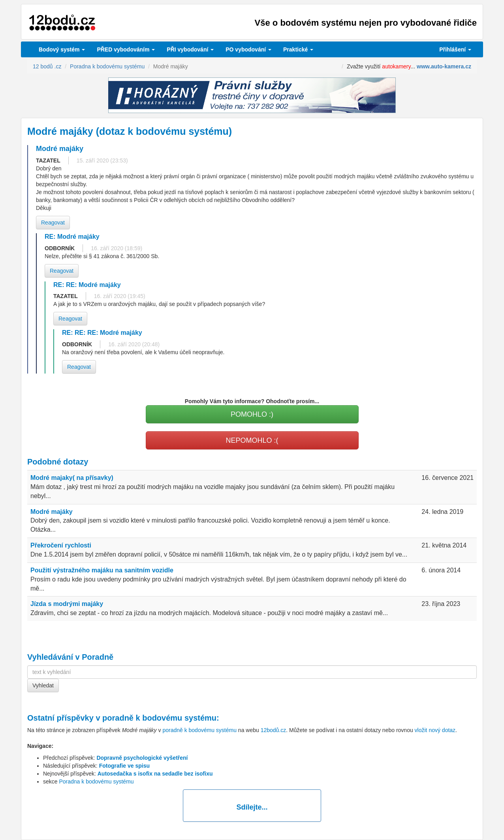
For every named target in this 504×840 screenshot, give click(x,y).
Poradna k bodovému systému (96, 781)
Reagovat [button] (53, 223)
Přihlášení (455, 49)
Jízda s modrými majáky (67, 604)
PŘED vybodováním (126, 49)
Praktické (298, 49)
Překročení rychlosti (61, 545)
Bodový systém (62, 49)
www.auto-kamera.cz (444, 66)
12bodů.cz (274, 730)
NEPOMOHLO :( (252, 440)
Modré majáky (52, 512)
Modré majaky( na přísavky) (72, 478)
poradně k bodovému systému (159, 718)
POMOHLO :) (252, 414)
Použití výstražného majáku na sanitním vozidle (102, 570)
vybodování (190, 49)
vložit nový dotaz (435, 730)
